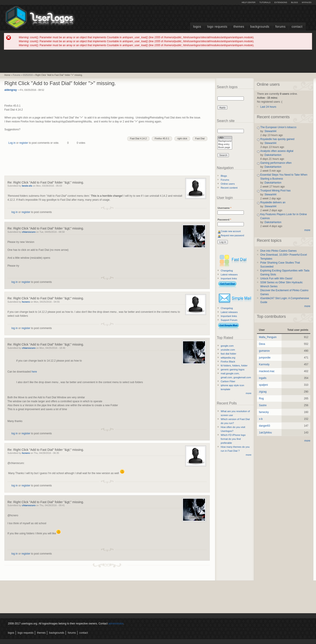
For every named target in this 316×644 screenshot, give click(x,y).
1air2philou (265, 433)
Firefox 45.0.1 (162, 138)
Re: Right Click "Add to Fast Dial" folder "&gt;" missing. (46, 182)
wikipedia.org (228, 358)
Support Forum (229, 320)
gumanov (264, 351)
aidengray (11, 90)
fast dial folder (229, 354)
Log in (12, 143)
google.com (227, 346)
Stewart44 (270, 131)
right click (182, 138)
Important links (229, 278)
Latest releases (229, 275)
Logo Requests (217, 27)
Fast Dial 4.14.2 (138, 138)
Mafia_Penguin (268, 337)
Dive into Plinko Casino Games (278, 251)
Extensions (281, 2)
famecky (264, 412)
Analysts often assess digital (277, 151)
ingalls (263, 378)
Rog (261, 398)
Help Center (249, 2)
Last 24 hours (268, 107)
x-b (261, 419)
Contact (297, 27)
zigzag (263, 392)
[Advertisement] (158, 61)
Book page (225, 148)
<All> (225, 138)
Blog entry (225, 145)
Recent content (229, 188)
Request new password (233, 236)
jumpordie (265, 358)
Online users (228, 184)
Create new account (231, 231)
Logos (197, 27)
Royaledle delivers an (273, 202)
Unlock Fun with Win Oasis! (276, 278)
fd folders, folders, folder (234, 366)
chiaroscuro (29, 232)
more (249, 393)
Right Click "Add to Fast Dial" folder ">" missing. (59, 75)
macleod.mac (267, 371)
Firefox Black (228, 362)
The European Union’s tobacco (278, 127)
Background (225, 141)
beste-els (27, 186)
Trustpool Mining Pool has (275, 191)
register (24, 143)
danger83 (265, 426)
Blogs (294, 2)
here (34, 372)
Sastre (263, 405)
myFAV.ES (307, 2)
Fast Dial (200, 138)
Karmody (264, 364)
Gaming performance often (276, 163)
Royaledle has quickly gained (277, 139)
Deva (262, 344)
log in (15, 212)
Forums (280, 27)
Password (224, 220)
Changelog (227, 271)
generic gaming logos (233, 369)
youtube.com (228, 350)
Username (224, 208)
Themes (239, 27)
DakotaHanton (273, 155)
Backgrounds (260, 27)
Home (7, 75)
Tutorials (265, 2)
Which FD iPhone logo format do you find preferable (233, 439)
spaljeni (263, 385)
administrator (116, 624)
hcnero (26, 302)
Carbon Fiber (228, 381)
